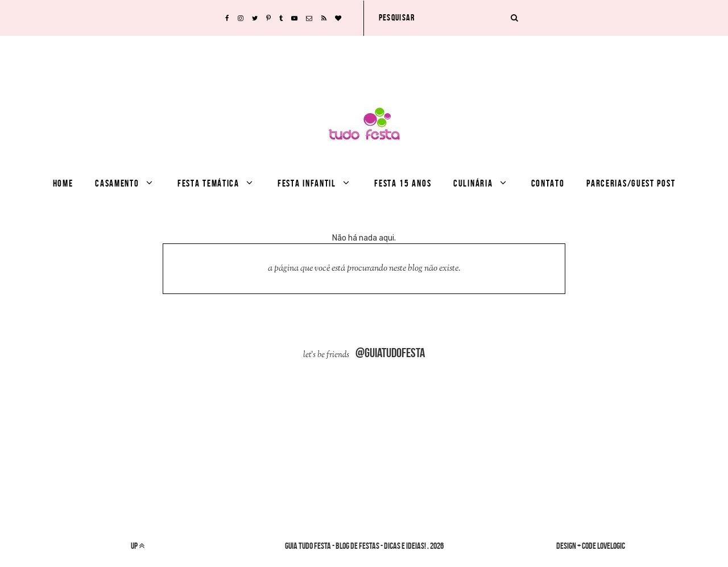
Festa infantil (307, 183)
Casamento (117, 183)
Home (63, 183)
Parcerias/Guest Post (631, 183)
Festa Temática (208, 183)
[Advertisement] (364, 61)
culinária (473, 183)
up (138, 546)
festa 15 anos (403, 183)
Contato (548, 183)
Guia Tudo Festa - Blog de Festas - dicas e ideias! (355, 546)
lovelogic (611, 546)
